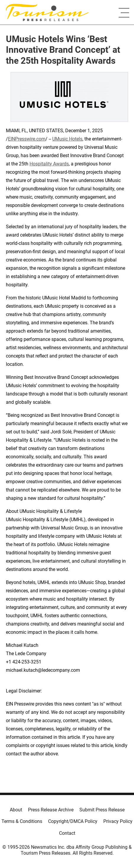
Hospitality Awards (49, 164)
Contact (67, 833)
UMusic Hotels (67, 139)
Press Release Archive (51, 810)
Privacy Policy (118, 821)
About (16, 810)
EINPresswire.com (27, 139)
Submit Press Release (102, 810)
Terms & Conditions (22, 821)
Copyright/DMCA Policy (73, 821)
